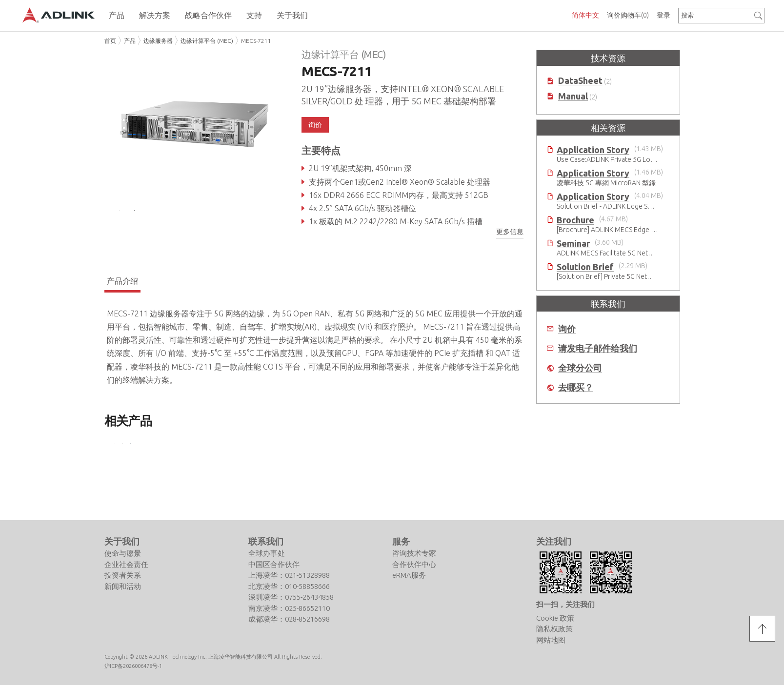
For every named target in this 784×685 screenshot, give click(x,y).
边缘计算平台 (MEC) (207, 41)
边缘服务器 (158, 41)
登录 (663, 15)
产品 (130, 41)
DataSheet (580, 81)
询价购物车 (628, 15)
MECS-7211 (256, 41)
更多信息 (510, 232)
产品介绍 (122, 286)
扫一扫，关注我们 (565, 604)
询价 (315, 125)
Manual (573, 96)
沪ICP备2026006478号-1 (133, 665)
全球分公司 (580, 368)
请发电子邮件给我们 (598, 348)
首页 (110, 41)
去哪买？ (576, 387)
